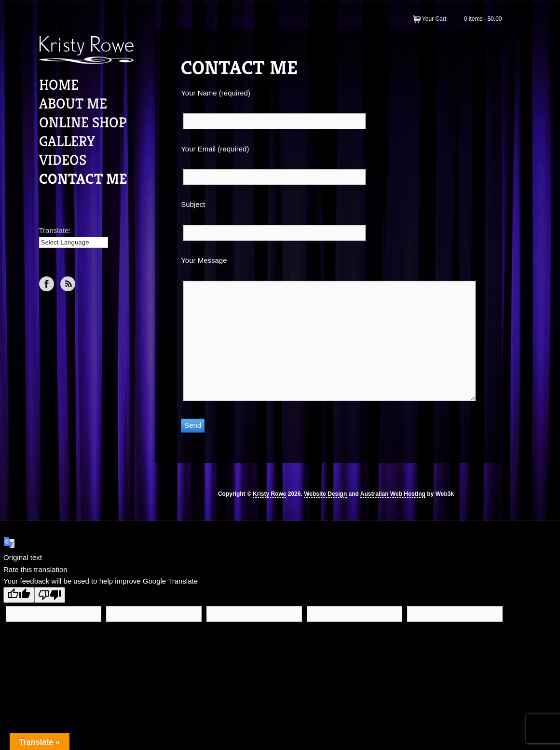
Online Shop (83, 123)
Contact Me (83, 179)
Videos (63, 160)
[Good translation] (19, 595)
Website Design (325, 494)
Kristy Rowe (269, 494)
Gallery (67, 141)
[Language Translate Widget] (74, 242)
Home (59, 85)
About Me (73, 104)
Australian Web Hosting (393, 494)
